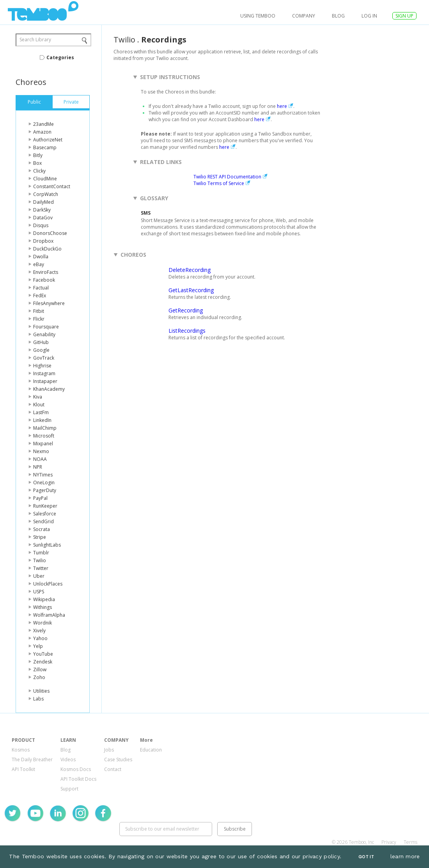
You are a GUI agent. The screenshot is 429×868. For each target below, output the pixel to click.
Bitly (38, 155)
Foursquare (46, 327)
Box (37, 163)
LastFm (41, 412)
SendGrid (43, 521)
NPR (38, 467)
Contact (113, 769)
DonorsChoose (50, 233)
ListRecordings (187, 331)
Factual (41, 288)
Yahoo (40, 638)
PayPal (40, 498)
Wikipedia (44, 599)
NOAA (40, 459)
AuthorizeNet (48, 140)
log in (369, 16)
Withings (43, 607)
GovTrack (44, 358)
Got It (366, 857)
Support (69, 789)
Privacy (389, 842)
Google (41, 350)
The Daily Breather (32, 759)
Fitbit (39, 311)
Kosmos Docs (76, 769)
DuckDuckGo (47, 249)
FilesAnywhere (49, 303)
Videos (68, 759)
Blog (338, 16)
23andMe (43, 124)
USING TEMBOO (258, 16)
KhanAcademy (49, 389)
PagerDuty (45, 490)
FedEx (40, 296)
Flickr (39, 319)
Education (151, 750)
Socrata (42, 529)
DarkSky (42, 210)
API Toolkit (23, 769)
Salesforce (45, 514)
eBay (39, 264)
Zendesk (43, 662)
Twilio (40, 560)
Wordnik (43, 623)
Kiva (38, 397)
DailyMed (43, 202)
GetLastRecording (191, 290)
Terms (410, 842)
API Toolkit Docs (78, 779)
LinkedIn (42, 420)
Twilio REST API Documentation (227, 177)
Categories (60, 57)
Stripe (40, 537)
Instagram (44, 373)
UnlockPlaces (48, 584)
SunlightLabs (47, 545)
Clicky (39, 171)
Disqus (41, 225)
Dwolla (41, 257)
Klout (39, 405)
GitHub (41, 342)
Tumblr (41, 553)
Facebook (44, 280)
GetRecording (186, 310)
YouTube (43, 654)
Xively (39, 631)
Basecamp (45, 147)
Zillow (40, 670)
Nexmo (41, 451)
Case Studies (118, 759)
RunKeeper (45, 506)
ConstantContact (52, 186)
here (282, 106)
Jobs (109, 750)
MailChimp (45, 428)
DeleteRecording (190, 270)
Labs (38, 699)
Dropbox (43, 241)
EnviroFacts (46, 272)
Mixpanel (43, 444)
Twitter (41, 568)
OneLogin (44, 483)
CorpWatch (46, 194)
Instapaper (45, 381)
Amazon (42, 132)
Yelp (38, 646)
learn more (405, 856)
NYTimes (43, 475)
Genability (44, 334)
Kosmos (21, 750)
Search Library (35, 40)
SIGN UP (404, 16)
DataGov (43, 218)
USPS (39, 592)
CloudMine (45, 179)
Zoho (39, 677)
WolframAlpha (49, 615)
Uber (39, 576)
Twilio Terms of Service (219, 183)
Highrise (42, 366)
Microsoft (44, 436)
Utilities (41, 691)
